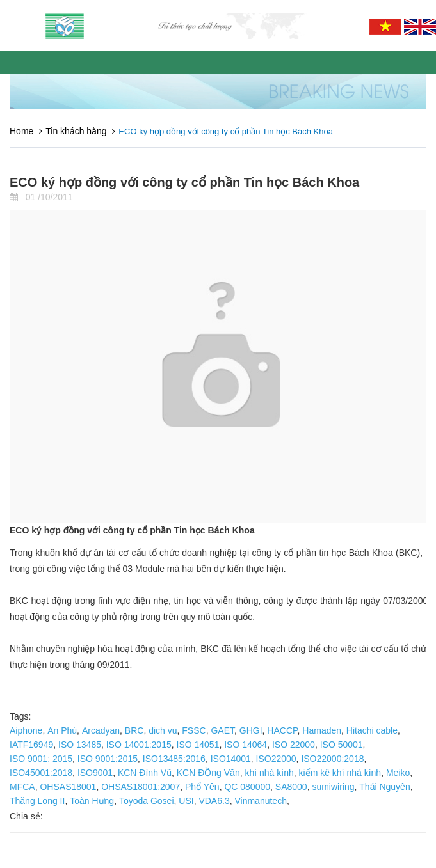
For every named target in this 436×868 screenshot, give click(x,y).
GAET (222, 730)
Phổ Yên (202, 787)
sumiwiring (333, 787)
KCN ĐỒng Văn (208, 773)
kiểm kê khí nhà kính (340, 773)
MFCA (22, 787)
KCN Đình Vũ (145, 773)
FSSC (194, 730)
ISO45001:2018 (41, 773)
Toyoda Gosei (147, 801)
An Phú (62, 730)
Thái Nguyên (384, 787)
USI (186, 801)
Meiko (398, 773)
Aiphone (26, 730)
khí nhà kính (269, 773)
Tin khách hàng (76, 131)
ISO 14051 (198, 745)
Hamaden (322, 730)
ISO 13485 (80, 745)
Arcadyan (101, 730)
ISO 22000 (294, 745)
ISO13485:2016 (174, 759)
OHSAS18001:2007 (141, 787)
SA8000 (291, 787)
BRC (134, 730)
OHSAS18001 (68, 787)
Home (21, 131)
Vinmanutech (260, 801)
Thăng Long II (37, 801)
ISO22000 (276, 759)
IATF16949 (31, 745)
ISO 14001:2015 (139, 745)
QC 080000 (247, 787)
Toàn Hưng (92, 801)
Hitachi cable (372, 730)
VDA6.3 (214, 801)
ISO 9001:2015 (108, 759)
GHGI (251, 730)
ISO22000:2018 (332, 759)
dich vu (163, 730)
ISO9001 (95, 773)
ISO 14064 (246, 745)
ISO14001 (231, 759)
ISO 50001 (342, 745)
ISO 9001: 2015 (41, 759)
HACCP (282, 730)
